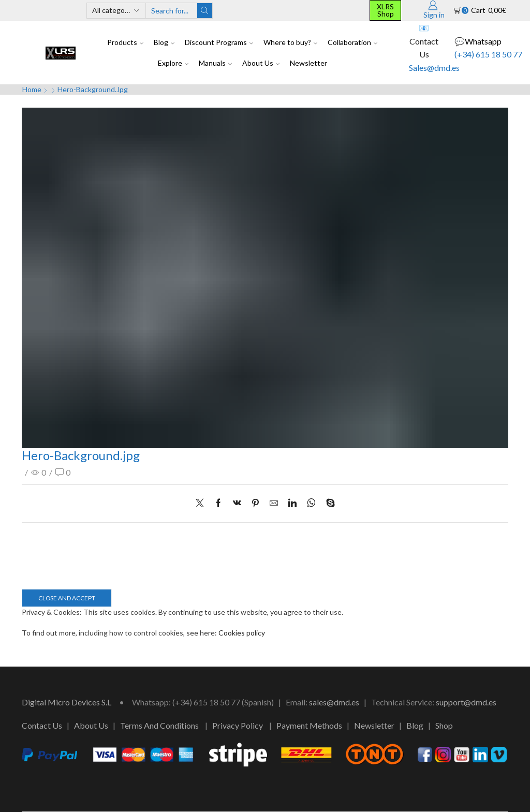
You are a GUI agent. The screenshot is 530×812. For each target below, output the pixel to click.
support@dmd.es (466, 702)
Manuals (215, 63)
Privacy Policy (238, 725)
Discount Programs (219, 42)
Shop (444, 725)
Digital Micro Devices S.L (67, 702)
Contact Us (42, 725)
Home (32, 89)
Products (125, 42)
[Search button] (205, 11)
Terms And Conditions (159, 725)
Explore (173, 63)
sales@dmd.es (334, 702)
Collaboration (352, 42)
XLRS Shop (385, 10)
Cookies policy (242, 633)
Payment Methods (309, 725)
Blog (164, 42)
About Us (261, 63)
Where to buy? (290, 42)
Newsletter (308, 63)
